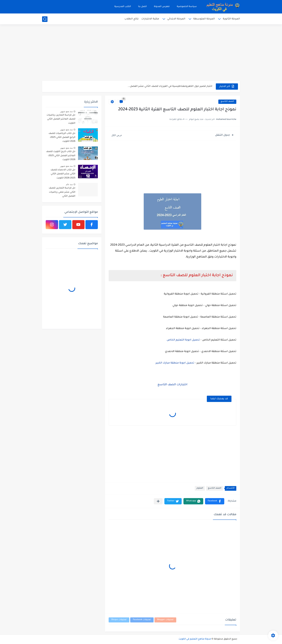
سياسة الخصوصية (187, 7)
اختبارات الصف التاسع (172, 385)
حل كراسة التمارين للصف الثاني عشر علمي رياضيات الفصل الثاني (62, 192)
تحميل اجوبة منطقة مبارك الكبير (175, 363)
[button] (215, 501)
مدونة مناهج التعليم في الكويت (195, 639)
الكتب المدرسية (123, 7)
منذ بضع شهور (66, 111)
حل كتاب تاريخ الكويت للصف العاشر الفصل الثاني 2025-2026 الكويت (61, 156)
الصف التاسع (227, 102)
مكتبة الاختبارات (150, 19)
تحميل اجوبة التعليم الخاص (183, 340)
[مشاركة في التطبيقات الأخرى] (158, 501)
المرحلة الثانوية (231, 19)
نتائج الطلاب (132, 19)
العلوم (200, 488)
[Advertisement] (141, 53)
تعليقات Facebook (142, 620)
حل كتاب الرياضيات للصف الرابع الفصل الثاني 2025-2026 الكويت (62, 138)
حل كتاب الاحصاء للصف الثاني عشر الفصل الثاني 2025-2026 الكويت (63, 174)
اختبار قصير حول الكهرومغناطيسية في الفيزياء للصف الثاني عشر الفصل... (170, 86)
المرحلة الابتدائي (176, 19)
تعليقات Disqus (119, 620)
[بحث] (45, 19)
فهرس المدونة (162, 7)
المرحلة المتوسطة (204, 19)
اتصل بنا (142, 7)
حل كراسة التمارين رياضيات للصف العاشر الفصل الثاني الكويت (61, 119)
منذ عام (69, 184)
